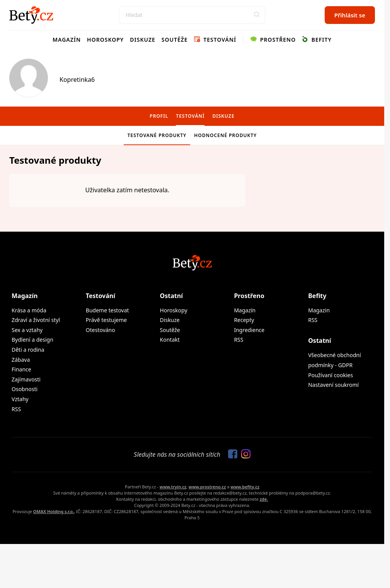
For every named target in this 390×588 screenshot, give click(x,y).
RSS (16, 409)
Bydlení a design (32, 340)
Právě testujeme (106, 320)
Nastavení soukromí (333, 385)
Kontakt (170, 340)
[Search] (192, 15)
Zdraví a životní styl (36, 320)
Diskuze (143, 40)
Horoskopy (105, 40)
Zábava (21, 360)
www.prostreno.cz (207, 487)
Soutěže (175, 40)
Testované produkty (157, 135)
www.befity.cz (245, 487)
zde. (264, 499)
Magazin (319, 310)
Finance (21, 369)
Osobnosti (25, 389)
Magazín (67, 40)
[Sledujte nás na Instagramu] (244, 454)
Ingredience (249, 330)
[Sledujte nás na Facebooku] (231, 454)
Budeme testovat (107, 310)
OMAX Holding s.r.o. (54, 511)
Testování (215, 40)
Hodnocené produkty (225, 135)
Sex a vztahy (27, 330)
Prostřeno (273, 40)
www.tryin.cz (173, 487)
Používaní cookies (330, 375)
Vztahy (20, 399)
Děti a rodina (28, 350)
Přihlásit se (350, 15)
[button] (257, 15)
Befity (317, 40)
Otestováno (100, 330)
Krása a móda (29, 310)
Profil (159, 116)
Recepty (244, 320)
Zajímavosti (26, 379)
